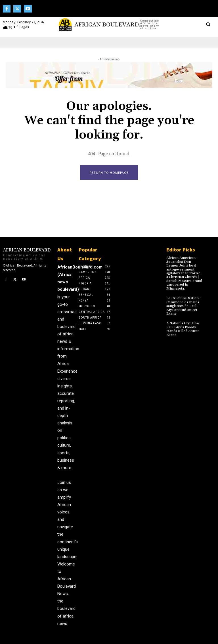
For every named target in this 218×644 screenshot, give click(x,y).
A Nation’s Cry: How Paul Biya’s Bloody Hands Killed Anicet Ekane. (183, 328)
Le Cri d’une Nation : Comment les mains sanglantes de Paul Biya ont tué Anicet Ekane (183, 305)
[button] (208, 24)
